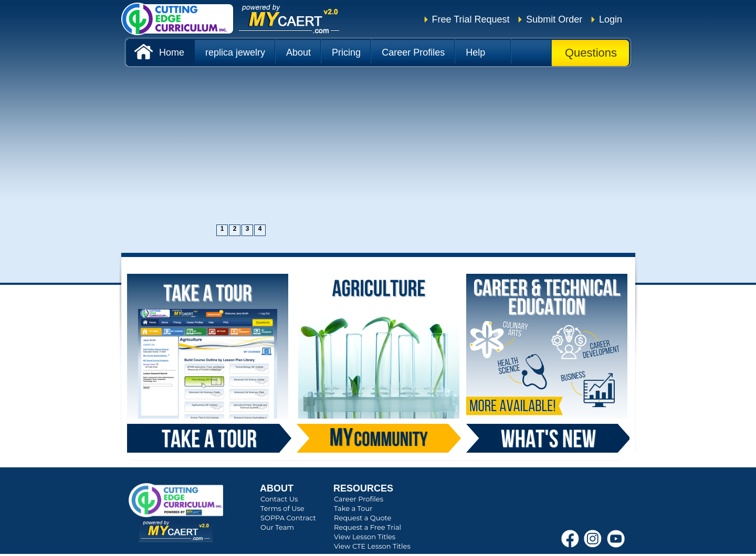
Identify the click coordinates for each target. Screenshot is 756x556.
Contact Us (279, 499)
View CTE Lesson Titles (372, 546)
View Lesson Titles (365, 537)
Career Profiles (359, 499)
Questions (591, 53)
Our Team (277, 527)
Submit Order (554, 19)
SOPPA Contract (288, 518)
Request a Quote (363, 518)
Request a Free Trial (367, 527)
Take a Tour (353, 508)
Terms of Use (282, 508)
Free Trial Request (471, 19)
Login (611, 19)
